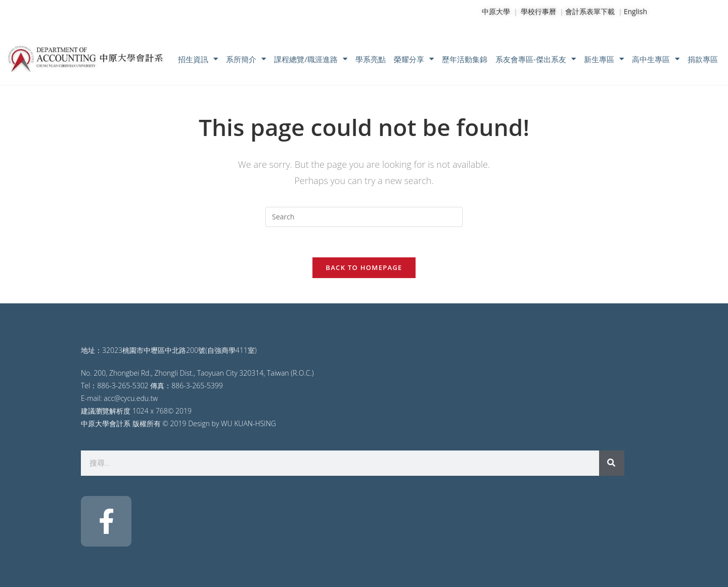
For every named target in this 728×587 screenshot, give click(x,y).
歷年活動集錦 (465, 59)
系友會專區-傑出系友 (536, 59)
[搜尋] (612, 463)
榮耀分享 (414, 59)
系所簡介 (246, 59)
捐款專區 (703, 59)
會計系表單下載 (590, 11)
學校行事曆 (538, 11)
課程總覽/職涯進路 (311, 59)
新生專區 (604, 59)
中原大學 (496, 11)
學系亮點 (371, 59)
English (635, 11)
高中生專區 (656, 59)
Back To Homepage (364, 267)
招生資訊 (198, 59)
